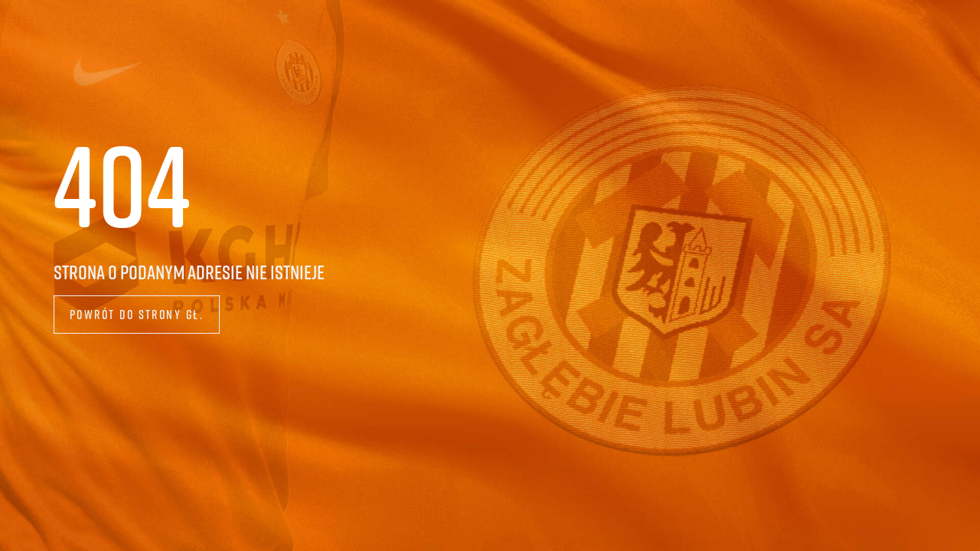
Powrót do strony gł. (137, 314)
